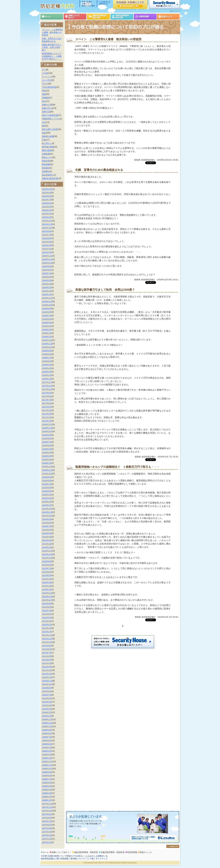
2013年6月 (47, 572)
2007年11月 (47, 807)
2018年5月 (47, 365)
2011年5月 (47, 660)
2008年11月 (47, 765)
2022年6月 (47, 203)
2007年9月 (47, 814)
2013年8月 (47, 565)
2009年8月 (47, 733)
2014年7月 (47, 526)
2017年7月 (47, 400)
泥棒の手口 (47, 108)
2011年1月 (47, 674)
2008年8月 (47, 776)
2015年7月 (47, 484)
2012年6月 (47, 614)
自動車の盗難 (48, 136)
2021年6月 (47, 238)
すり (44, 70)
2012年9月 (47, 603)
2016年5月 (47, 449)
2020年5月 (47, 280)
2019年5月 (47, 323)
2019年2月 (47, 333)
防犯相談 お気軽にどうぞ (130, 4)
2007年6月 (47, 825)
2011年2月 (47, 670)
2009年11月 (47, 723)
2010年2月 (47, 712)
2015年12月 (47, 467)
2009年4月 (47, 747)
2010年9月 (47, 688)
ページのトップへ (173, 846)
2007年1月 (47, 842)
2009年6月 (47, 740)
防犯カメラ (47, 157)
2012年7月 (47, 611)
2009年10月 (47, 726)
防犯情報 (46, 164)
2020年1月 (47, 294)
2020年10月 (47, 263)
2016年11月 (47, 428)
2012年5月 (47, 618)
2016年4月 (47, 452)
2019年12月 (47, 298)
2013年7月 (47, 568)
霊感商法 (46, 171)
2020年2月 (47, 291)
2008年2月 (47, 797)
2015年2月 (47, 502)
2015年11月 (47, 470)
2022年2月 (47, 217)
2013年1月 (47, 589)
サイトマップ (176, 11)
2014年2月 (47, 544)
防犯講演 (46, 168)
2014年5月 (47, 533)
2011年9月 (47, 646)
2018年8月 (47, 354)
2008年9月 (47, 772)
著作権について (77, 859)
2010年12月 (47, 677)
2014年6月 (47, 530)
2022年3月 (47, 214)
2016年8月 (47, 438)
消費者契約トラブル (51, 119)
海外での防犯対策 (50, 115)
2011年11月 (47, 639)
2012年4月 (47, 621)
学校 (44, 91)
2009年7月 (47, 737)
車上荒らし (47, 143)
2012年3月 (47, 625)
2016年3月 (47, 456)
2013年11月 (47, 554)
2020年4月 (47, 284)
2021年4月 (47, 245)
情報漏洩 (46, 98)
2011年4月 (47, 663)
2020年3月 (47, 287)
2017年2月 (47, 417)
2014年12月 (47, 509)
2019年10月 (47, 305)
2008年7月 (47, 779)
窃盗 (44, 133)
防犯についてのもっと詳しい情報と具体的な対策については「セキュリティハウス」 (153, 838)
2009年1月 (47, 758)
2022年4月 (47, 210)
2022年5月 (47, 207)
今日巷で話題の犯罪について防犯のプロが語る (88, 4)
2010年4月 (47, 705)
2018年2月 (47, 375)
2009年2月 (47, 754)
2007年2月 (47, 839)
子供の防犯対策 (49, 87)
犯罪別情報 (145, 17)
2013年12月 (47, 551)
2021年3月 (47, 249)
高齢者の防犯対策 (50, 178)
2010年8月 (47, 691)
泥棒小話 (46, 112)
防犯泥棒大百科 (58, 6)
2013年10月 (47, 558)
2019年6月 (47, 319)
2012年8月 (47, 607)
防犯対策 (46, 161)
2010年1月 (47, 716)
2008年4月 (47, 790)
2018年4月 (47, 368)
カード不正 (47, 80)
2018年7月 (47, 358)
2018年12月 (47, 340)
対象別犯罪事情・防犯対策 (122, 17)
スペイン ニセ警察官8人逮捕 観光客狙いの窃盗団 (52, 32)
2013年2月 (47, 586)
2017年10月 (47, 389)
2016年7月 (47, 442)
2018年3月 (47, 372)
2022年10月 (47, 189)
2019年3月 (47, 330)
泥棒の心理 (47, 105)
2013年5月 (47, 575)
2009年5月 (47, 744)
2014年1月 (47, 547)
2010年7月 (47, 695)
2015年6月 (47, 488)
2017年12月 (47, 382)
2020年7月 (47, 273)
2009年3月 (47, 751)
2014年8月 (47, 523)
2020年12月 (47, 256)
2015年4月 (47, 495)
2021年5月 (47, 242)
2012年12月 (47, 593)
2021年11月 (47, 224)
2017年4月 (47, 410)
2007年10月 (47, 811)
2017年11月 (47, 386)
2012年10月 (47, 600)
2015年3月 (47, 498)
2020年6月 (47, 277)
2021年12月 (47, 221)
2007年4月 (47, 832)
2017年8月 (47, 396)
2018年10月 (47, 347)
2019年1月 (47, 337)
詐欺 (44, 140)
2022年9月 (47, 193)
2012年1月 (47, 632)
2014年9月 (47, 519)
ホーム (52, 17)
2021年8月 (47, 231)
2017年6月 (47, 403)
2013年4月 (47, 579)
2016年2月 (47, 459)
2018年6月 (47, 361)
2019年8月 (47, 312)
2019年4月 (47, 326)
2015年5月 (47, 491)
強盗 (44, 94)
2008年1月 (47, 800)
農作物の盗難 (48, 147)
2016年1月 (47, 463)
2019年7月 (47, 316)
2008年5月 (47, 786)
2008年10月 (47, 769)
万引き (45, 84)
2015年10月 (47, 474)
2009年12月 (47, 719)
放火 (44, 101)
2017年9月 (47, 393)
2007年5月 (47, 828)
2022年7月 (47, 200)
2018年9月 (47, 351)
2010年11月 (47, 681)
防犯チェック (168, 17)
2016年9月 (47, 435)
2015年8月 (47, 481)
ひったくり (47, 77)
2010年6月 (47, 698)
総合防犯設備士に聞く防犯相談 (55, 859)
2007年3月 (47, 835)
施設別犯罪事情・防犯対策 (98, 17)
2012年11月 (47, 596)
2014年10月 (47, 516)
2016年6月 (47, 445)
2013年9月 (47, 561)
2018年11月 (47, 344)
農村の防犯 (47, 150)
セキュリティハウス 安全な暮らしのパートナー (164, 4)
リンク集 (90, 859)
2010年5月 (47, 702)
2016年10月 (47, 431)
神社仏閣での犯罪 (50, 129)
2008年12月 (47, 762)
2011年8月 (47, 649)
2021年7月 (47, 235)
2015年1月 (47, 505)
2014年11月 (47, 512)
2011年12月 (47, 635)
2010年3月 (47, 709)
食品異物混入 (48, 175)
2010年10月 (47, 684)
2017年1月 (47, 421)
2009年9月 (47, 730)
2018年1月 (47, 379)
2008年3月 (47, 793)
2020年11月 (47, 259)
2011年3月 (47, 667)
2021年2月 (47, 252)
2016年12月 (47, 424)
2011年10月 (47, 642)
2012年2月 (47, 628)
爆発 (44, 126)
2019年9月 (47, 308)
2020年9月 (47, 266)
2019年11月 (47, 301)
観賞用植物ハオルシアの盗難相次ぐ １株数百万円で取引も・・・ (52, 56)
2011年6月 (47, 656)
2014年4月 (47, 537)
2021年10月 (47, 228)
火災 (44, 122)
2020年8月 (47, 270)
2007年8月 (47, 818)
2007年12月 (47, 804)
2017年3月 (47, 414)
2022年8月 (47, 196)
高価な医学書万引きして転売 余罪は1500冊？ (52, 47)
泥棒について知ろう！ (75, 17)
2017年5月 (47, 407)
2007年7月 (47, 821)
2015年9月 (47, 477)
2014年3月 (47, 540)
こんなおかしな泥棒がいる (104, 4)
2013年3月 (47, 582)
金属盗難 (46, 154)
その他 (45, 73)
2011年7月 (47, 653)
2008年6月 (47, 783)
